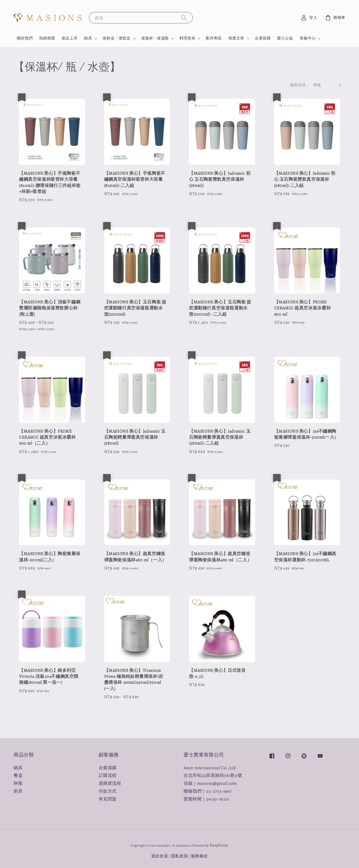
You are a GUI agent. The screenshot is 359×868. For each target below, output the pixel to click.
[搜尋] (184, 18)
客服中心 (308, 38)
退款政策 (160, 856)
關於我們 (25, 38)
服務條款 (199, 856)
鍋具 (88, 38)
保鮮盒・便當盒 (116, 38)
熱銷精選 (47, 38)
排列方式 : (299, 85)
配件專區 (214, 38)
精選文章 (236, 38)
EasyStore (219, 845)
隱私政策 (180, 856)
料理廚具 (187, 38)
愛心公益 (285, 38)
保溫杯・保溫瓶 (155, 38)
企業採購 (263, 38)
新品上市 (70, 38)
